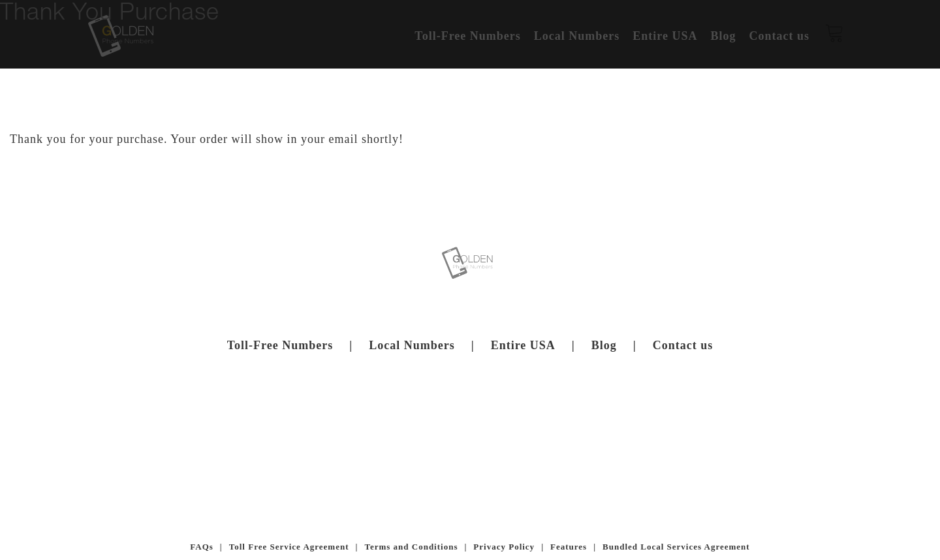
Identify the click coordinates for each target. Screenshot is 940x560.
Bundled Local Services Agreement (676, 547)
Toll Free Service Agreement (289, 547)
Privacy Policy (504, 547)
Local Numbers (412, 345)
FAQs (202, 547)
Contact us (683, 345)
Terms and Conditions (411, 547)
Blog (604, 345)
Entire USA (523, 345)
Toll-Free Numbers (280, 345)
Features (569, 547)
